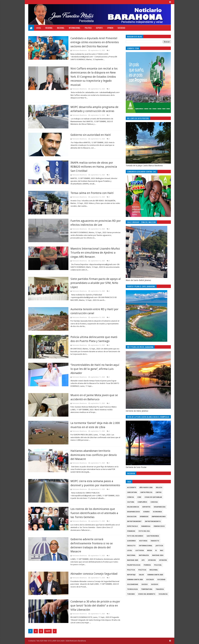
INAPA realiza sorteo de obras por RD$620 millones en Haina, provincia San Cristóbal (94, 167)
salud (141, 575)
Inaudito (155, 541)
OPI (143, 560)
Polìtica (142, 570)
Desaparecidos (133, 512)
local (130, 551)
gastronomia (153, 536)
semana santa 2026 (135, 580)
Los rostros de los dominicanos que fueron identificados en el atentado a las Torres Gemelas (94, 513)
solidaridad (133, 584)
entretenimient (134, 521)
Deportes (146, 507)
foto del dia (144, 531)
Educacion (132, 517)
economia (157, 512)
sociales (150, 580)
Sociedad (121, 28)
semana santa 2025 (155, 575)
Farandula (146, 526)
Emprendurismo (159, 517)
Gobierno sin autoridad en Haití (91, 135)
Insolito (131, 546)
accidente (132, 488)
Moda (150, 551)
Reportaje (131, 575)
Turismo (131, 594)
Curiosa (154, 502)
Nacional (61, 28)
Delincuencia (133, 507)
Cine (139, 497)
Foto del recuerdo (135, 536)
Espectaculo (132, 526)
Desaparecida (160, 507)
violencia (163, 594)
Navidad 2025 (133, 560)
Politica (88, 28)
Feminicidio (159, 526)
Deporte (99, 28)
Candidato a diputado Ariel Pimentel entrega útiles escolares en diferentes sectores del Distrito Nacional (95, 42)
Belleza (159, 488)
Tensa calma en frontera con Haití (92, 193)
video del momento (147, 594)
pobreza (147, 565)
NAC (162, 551)
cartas (159, 492)
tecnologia (132, 589)
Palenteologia (134, 565)
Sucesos (155, 584)
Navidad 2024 (158, 555)
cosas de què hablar (153, 497)
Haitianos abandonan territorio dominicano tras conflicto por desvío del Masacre (94, 455)
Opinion (110, 28)
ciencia (130, 497)
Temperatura (147, 589)
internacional (146, 546)
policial (158, 565)
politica (131, 570)
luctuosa (140, 551)
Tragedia (160, 589)
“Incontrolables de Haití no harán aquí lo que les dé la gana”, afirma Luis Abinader (95, 369)
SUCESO (145, 584)
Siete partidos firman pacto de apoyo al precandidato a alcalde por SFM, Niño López (96, 283)
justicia (159, 546)
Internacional (75, 28)
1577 (48, 631)
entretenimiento (153, 521)
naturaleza (144, 555)
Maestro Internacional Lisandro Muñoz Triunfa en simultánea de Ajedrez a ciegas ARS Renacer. (95, 253)
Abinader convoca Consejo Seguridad (94, 574)
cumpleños (142, 502)
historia (143, 541)
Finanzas (131, 531)
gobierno (131, 541)
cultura (131, 502)
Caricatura (132, 492)
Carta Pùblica (146, 492)
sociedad (161, 580)
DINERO (146, 512)
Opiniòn (163, 560)
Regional (49, 28)
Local (39, 28)
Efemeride (144, 517)
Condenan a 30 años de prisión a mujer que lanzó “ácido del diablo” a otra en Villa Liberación (95, 606)
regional (154, 570)
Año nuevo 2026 (146, 488)
